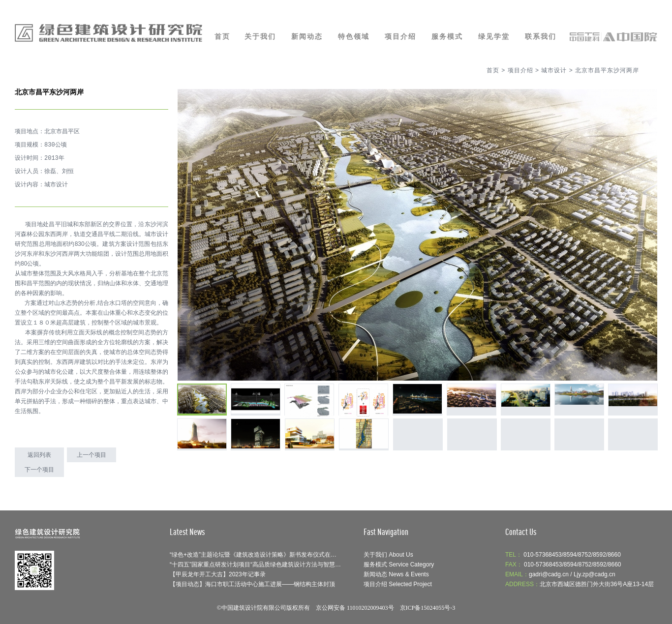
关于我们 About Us (388, 555)
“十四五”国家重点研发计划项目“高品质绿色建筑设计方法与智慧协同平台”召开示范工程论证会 (292, 565)
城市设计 (554, 70)
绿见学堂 (494, 36)
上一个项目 (92, 455)
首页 (222, 36)
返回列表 (39, 455)
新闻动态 (307, 36)
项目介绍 (400, 36)
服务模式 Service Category (399, 565)
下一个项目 (39, 470)
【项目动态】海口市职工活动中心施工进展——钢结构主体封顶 (252, 584)
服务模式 (447, 36)
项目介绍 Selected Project (398, 584)
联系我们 (541, 36)
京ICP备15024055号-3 (428, 608)
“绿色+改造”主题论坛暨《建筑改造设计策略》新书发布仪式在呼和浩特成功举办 (274, 555)
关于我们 (260, 36)
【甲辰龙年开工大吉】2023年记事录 (218, 574)
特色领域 (354, 36)
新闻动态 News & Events (396, 574)
